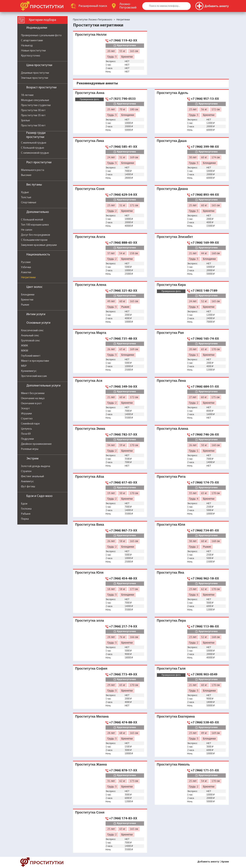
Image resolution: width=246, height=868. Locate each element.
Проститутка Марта (91, 333)
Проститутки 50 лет (33, 126)
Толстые (26, 197)
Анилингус (27, 482)
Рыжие (25, 305)
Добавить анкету (208, 862)
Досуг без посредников (36, 235)
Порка (25, 519)
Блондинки (28, 295)
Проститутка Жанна (91, 764)
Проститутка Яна (171, 572)
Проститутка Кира (171, 285)
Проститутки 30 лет (33, 110)
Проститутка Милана (92, 716)
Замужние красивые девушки (39, 245)
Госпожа (26, 509)
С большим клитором (34, 240)
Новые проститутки (33, 51)
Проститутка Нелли (91, 34)
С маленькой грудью (34, 143)
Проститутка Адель (173, 93)
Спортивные (29, 203)
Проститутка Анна (90, 93)
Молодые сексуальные (35, 100)
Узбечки (26, 267)
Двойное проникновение (36, 444)
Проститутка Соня (90, 189)
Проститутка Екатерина (176, 716)
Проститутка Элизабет (175, 237)
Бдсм (24, 504)
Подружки (27, 439)
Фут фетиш (28, 487)
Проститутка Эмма (90, 429)
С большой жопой (32, 220)
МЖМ (24, 351)
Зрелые (25, 121)
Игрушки (26, 414)
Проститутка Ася (89, 381)
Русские (26, 262)
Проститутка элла (90, 620)
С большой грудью (33, 148)
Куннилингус (29, 371)
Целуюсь (26, 429)
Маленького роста (33, 170)
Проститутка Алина (173, 429)
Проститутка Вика (90, 525)
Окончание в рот (31, 403)
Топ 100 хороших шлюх (35, 225)
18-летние (27, 95)
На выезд (27, 46)
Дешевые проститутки (35, 73)
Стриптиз (27, 419)
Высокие (26, 175)
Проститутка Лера (171, 620)
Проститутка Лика (90, 141)
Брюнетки (27, 300)
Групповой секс (30, 341)
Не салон (27, 230)
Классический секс (32, 331)
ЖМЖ (24, 346)
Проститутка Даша (172, 141)
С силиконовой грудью (35, 153)
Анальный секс (30, 336)
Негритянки (28, 278)
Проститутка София (91, 668)
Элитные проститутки (35, 78)
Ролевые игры (30, 449)
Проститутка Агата (90, 237)
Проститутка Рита (171, 477)
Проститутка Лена (171, 381)
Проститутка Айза (90, 477)
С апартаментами (32, 41)
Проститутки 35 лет (33, 115)
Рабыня (26, 514)
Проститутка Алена (91, 285)
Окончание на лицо (33, 398)
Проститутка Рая (170, 333)
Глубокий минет (31, 356)
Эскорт (25, 409)
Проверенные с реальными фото (41, 35)
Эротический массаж (34, 376)
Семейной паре (30, 424)
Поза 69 (26, 434)
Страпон (26, 471)
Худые (25, 192)
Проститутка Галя (171, 668)
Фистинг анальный (32, 476)
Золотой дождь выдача (36, 466)
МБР (24, 366)
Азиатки (26, 272)
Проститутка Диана (172, 189)
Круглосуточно (31, 56)
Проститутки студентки (36, 105)
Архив (225, 862)
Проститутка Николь (173, 764)
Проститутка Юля (171, 525)
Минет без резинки (33, 393)
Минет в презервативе (35, 361)
